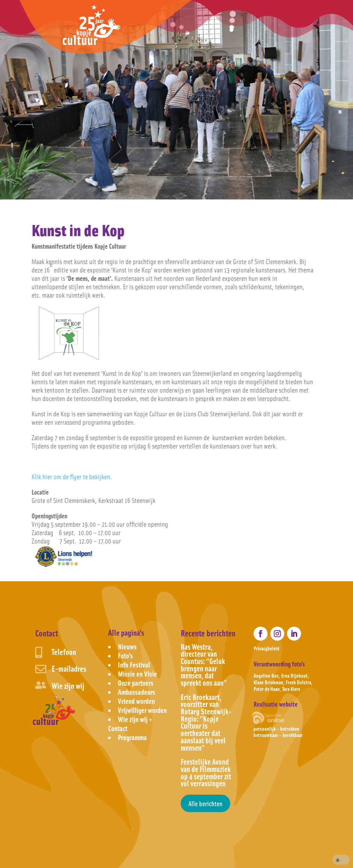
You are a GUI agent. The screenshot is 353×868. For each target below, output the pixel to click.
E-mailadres (69, 668)
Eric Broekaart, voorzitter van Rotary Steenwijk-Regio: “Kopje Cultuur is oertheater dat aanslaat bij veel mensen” (206, 722)
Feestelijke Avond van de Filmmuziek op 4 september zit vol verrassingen (206, 772)
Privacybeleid (266, 648)
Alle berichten (205, 803)
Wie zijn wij (68, 685)
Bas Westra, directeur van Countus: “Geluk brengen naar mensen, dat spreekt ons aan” (204, 665)
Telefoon (64, 652)
